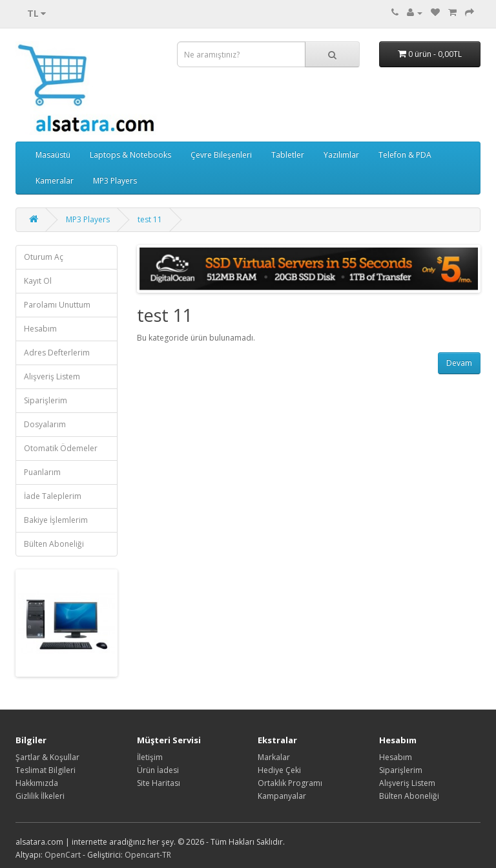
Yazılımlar (341, 155)
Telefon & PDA (405, 155)
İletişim (150, 757)
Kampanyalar (282, 796)
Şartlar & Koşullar (47, 757)
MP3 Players (115, 181)
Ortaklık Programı (290, 783)
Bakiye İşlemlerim (56, 520)
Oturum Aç (44, 257)
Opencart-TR (148, 855)
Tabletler (288, 155)
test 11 (150, 219)
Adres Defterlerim (57, 353)
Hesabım (40, 329)
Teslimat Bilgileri (46, 770)
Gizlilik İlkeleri (40, 796)
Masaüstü (53, 155)
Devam (459, 363)
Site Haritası (159, 783)
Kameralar (55, 181)
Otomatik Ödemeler (61, 448)
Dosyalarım (45, 424)
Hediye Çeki (279, 770)
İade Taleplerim (53, 496)
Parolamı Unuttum (57, 305)
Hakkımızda (37, 783)
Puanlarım (42, 472)
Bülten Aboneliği (54, 544)
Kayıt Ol (38, 281)
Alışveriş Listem (52, 376)
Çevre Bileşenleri (221, 155)
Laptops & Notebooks (130, 155)
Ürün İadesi (158, 770)
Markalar (274, 757)
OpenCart (63, 855)
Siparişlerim (46, 400)
